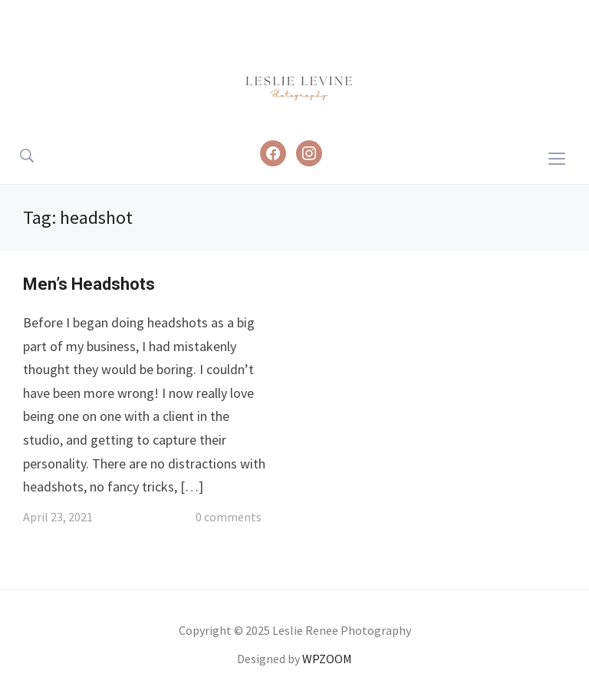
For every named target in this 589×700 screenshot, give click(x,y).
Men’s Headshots (89, 284)
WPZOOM (327, 659)
